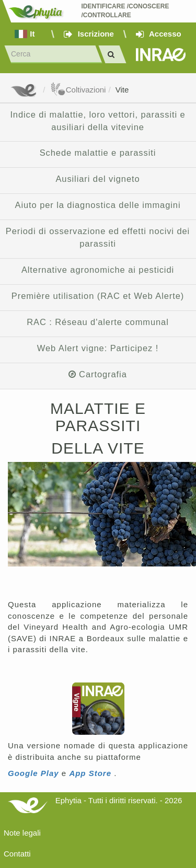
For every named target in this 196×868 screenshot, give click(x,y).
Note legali (22, 833)
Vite (122, 90)
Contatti (17, 854)
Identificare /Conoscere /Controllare (126, 11)
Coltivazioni (78, 90)
